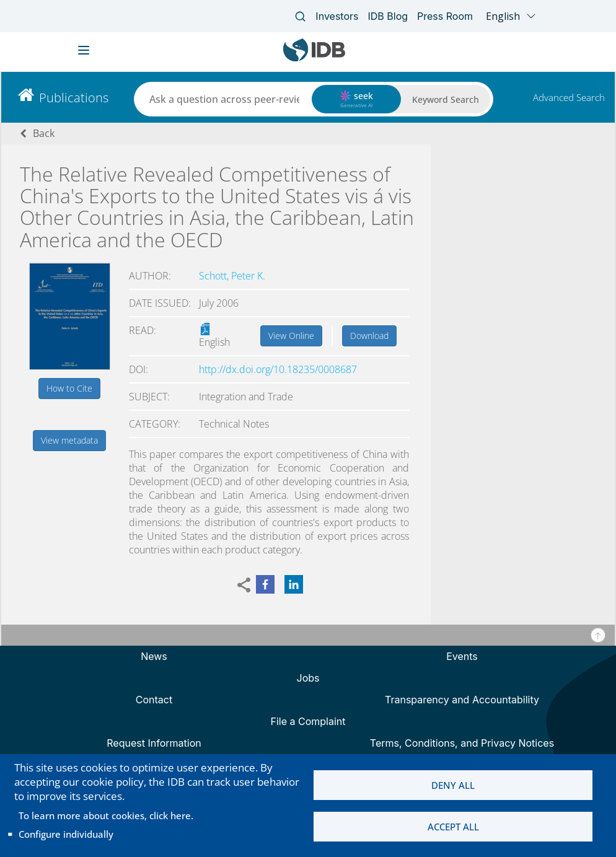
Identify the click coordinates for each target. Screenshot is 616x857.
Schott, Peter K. (232, 276)
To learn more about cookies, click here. (106, 815)
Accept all (453, 827)
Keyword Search (446, 99)
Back (44, 133)
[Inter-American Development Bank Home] (314, 59)
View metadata (69, 440)
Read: (143, 330)
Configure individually (66, 834)
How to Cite (69, 388)
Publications (74, 98)
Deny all (453, 785)
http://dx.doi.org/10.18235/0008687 (278, 369)
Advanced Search (569, 97)
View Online (291, 336)
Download (369, 336)
